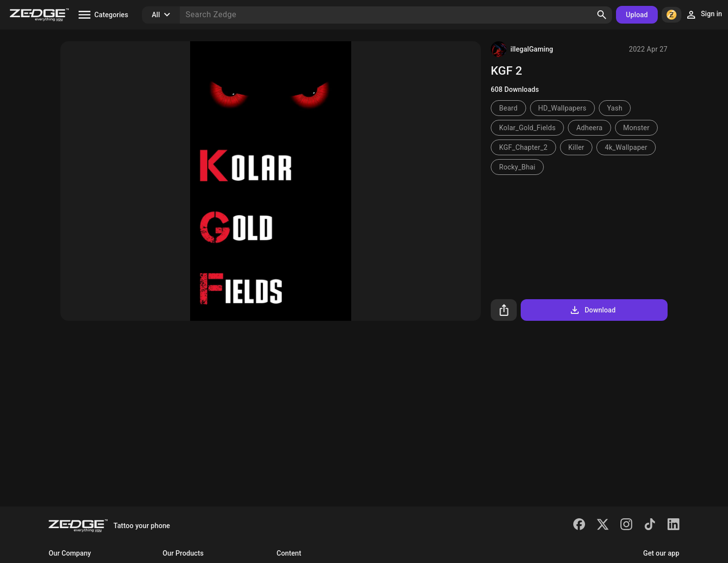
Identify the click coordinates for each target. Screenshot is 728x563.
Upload (637, 15)
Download (592, 310)
